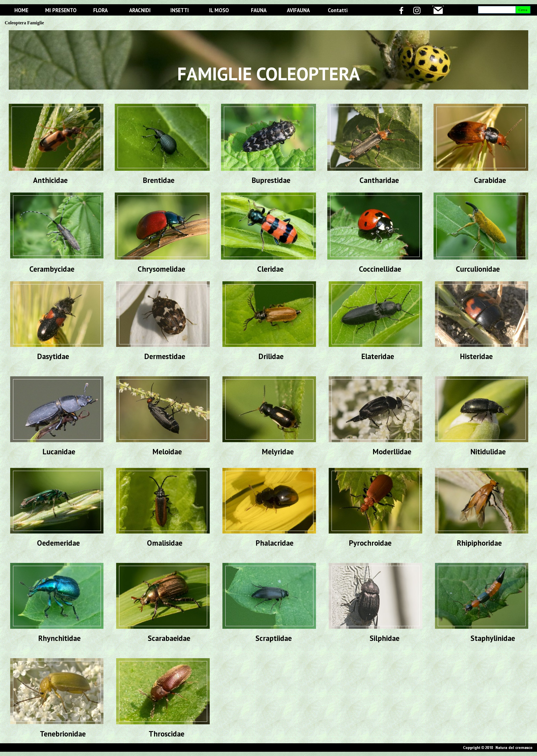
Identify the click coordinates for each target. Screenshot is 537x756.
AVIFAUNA (298, 10)
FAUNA (259, 10)
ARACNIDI (140, 10)
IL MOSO (219, 10)
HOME (21, 10)
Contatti (338, 10)
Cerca (523, 10)
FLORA (100, 10)
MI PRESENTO (61, 10)
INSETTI (180, 10)
